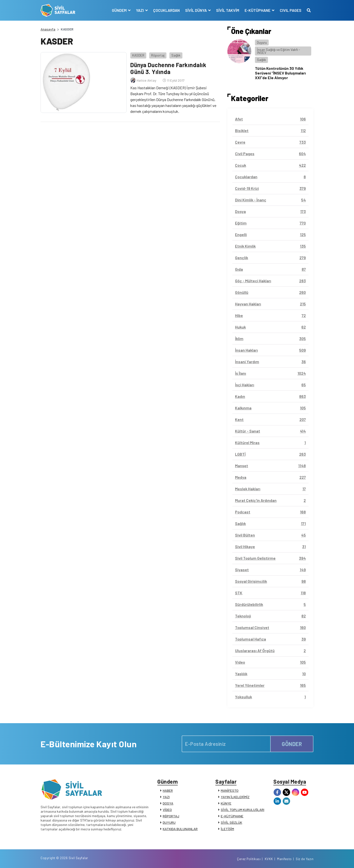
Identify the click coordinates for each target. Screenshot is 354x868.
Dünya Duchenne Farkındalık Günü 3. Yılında (168, 68)
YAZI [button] (140, 10)
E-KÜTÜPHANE (232, 816)
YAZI (166, 797)
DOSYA (168, 803)
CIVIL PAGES (291, 10)
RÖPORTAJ (171, 816)
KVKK (269, 859)
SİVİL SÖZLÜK (231, 822)
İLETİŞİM (227, 829)
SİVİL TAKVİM (228, 10)
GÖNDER (292, 744)
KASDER (138, 55)
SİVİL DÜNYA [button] (196, 10)
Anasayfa (48, 29)
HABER (168, 790)
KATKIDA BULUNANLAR (180, 829)
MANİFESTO (230, 790)
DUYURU (169, 822)
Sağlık (176, 55)
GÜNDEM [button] (120, 10)
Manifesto (284, 859)
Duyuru (262, 42)
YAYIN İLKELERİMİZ (235, 797)
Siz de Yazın (305, 859)
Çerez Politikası (249, 859)
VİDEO (167, 810)
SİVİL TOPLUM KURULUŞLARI (243, 810)
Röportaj (158, 55)
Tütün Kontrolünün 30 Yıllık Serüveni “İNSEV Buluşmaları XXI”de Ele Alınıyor (280, 73)
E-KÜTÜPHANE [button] (258, 10)
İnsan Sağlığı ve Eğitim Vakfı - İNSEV (279, 51)
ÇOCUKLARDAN (166, 10)
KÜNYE (226, 803)
